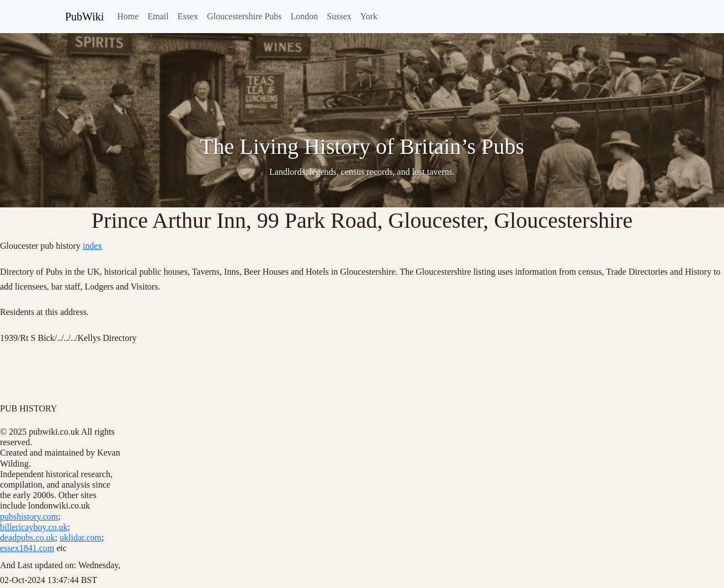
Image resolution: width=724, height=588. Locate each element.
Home (128, 16)
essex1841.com (27, 548)
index (93, 246)
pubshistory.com (29, 517)
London (305, 16)
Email (158, 16)
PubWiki (84, 17)
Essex (188, 16)
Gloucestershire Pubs (244, 16)
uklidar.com (81, 538)
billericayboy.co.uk (34, 527)
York (369, 16)
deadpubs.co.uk (28, 538)
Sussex (339, 16)
